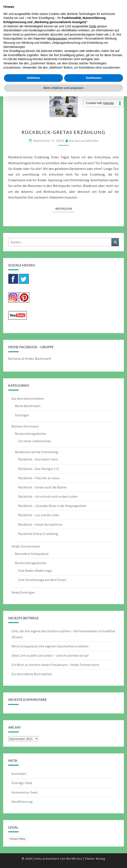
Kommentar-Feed (24, 792)
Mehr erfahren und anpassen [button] (63, 88)
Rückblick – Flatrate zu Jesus (39, 478)
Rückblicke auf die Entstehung (37, 452)
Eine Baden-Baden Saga (35, 570)
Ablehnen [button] (34, 78)
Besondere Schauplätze (32, 554)
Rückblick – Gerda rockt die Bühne (42, 487)
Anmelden (19, 774)
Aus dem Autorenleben (28, 398)
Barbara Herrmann (25, 426)
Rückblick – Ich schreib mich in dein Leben (48, 496)
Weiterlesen (65, 208)
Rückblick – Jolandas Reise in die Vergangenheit (52, 506)
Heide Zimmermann (26, 546)
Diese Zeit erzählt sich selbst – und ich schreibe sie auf (50, 655)
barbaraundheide (84, 141)
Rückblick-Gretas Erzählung (63, 132)
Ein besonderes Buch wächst (32, 674)
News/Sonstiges (23, 592)
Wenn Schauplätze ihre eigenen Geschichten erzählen (50, 646)
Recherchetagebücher (31, 434)
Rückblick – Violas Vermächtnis (40, 524)
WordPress (74, 859)
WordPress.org (22, 802)
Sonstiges (22, 415)
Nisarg (101, 859)
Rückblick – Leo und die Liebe (39, 515)
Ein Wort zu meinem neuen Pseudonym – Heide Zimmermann (55, 665)
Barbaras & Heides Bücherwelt (30, 359)
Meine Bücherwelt (28, 406)
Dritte (93, 26)
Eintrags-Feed (22, 783)
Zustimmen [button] (94, 78)
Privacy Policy (18, 839)
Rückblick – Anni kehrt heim (38, 459)
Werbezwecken (57, 38)
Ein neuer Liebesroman (35, 441)
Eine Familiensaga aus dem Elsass (42, 580)
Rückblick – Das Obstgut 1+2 (39, 469)
